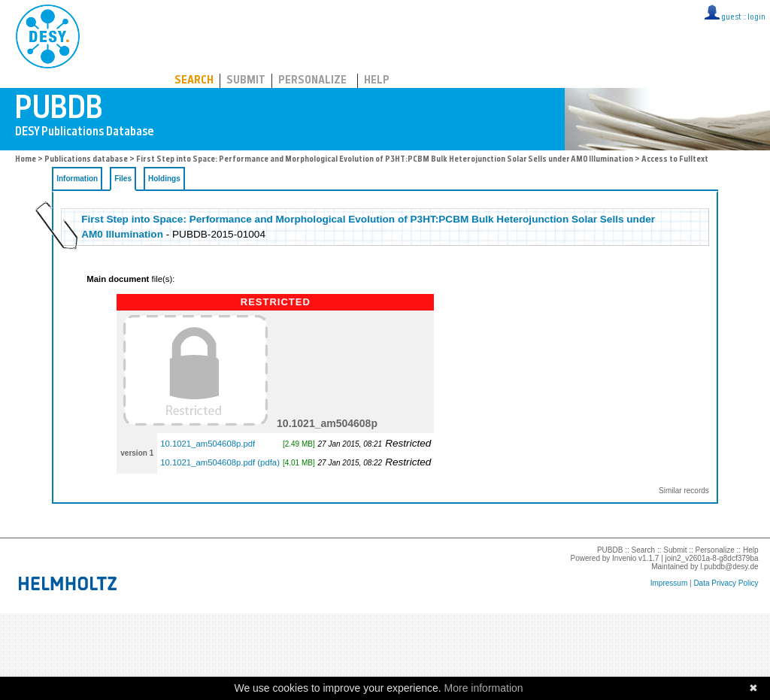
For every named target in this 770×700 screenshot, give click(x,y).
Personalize (312, 81)
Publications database (86, 160)
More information (484, 688)
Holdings (164, 179)
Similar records (684, 491)
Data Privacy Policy (726, 583)
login (756, 18)
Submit (246, 81)
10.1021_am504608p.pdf (208, 444)
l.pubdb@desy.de (729, 567)
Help (377, 81)
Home (26, 160)
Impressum (669, 583)
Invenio (624, 558)
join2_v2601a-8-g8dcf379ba (712, 558)
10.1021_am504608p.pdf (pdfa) (220, 462)
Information (77, 179)
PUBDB (114, 34)
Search (194, 81)
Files (123, 179)
